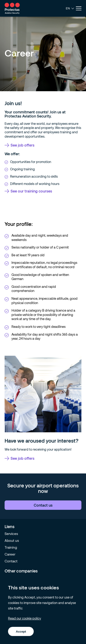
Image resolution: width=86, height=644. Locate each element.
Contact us (43, 505)
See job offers (19, 145)
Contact (11, 561)
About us (12, 540)
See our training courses (28, 191)
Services (11, 534)
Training (11, 547)
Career (10, 554)
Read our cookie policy (25, 618)
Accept (21, 632)
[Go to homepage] (12, 8)
